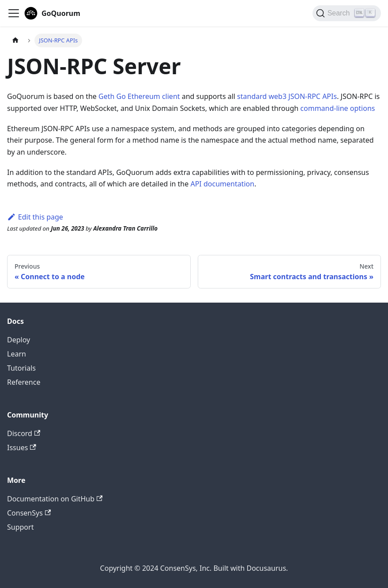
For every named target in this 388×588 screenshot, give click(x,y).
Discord (24, 433)
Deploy (19, 340)
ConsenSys (29, 513)
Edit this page (35, 217)
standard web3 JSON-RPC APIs (287, 96)
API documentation (222, 184)
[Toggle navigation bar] (14, 13)
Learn (17, 354)
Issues (22, 448)
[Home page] (15, 40)
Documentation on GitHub (55, 499)
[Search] (347, 13)
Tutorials (21, 368)
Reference (24, 382)
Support (20, 527)
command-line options (337, 108)
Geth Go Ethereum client (139, 96)
